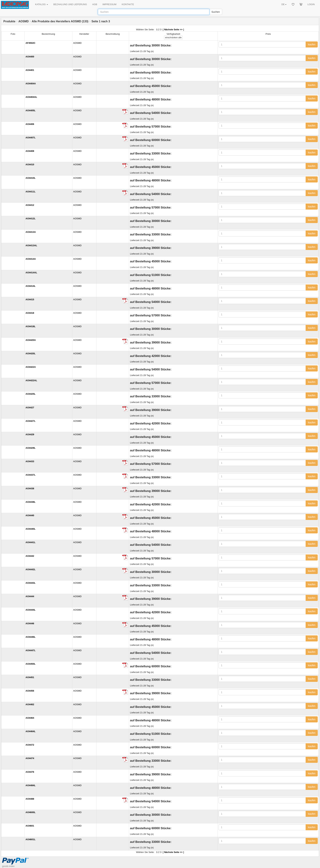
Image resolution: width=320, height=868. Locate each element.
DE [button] (284, 4)
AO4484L (30, 785)
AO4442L (30, 569)
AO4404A (31, 84)
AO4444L (30, 610)
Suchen (216, 12)
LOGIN (311, 4)
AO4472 (30, 745)
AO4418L (30, 326)
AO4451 (30, 677)
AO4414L (30, 286)
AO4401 (30, 70)
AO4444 (30, 596)
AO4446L (30, 637)
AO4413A (31, 232)
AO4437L (30, 475)
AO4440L (30, 529)
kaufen (312, 44)
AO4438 (30, 488)
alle (173, 38)
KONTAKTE (128, 4)
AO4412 (30, 205)
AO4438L (30, 502)
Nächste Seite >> (173, 29)
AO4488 (30, 799)
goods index (8, 866)
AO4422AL (31, 380)
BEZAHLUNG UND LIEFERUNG (70, 4)
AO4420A (31, 340)
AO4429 (30, 434)
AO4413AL (31, 245)
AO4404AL (31, 97)
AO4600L (30, 812)
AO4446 (30, 623)
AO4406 (30, 124)
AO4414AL (31, 273)
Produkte (9, 21)
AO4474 (30, 758)
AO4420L (30, 353)
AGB (95, 4)
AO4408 (30, 151)
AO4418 (30, 313)
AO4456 (30, 691)
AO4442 (30, 556)
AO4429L (30, 448)
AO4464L (30, 731)
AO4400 (30, 57)
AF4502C (30, 43)
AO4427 (30, 408)
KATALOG (42, 4)
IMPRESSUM (109, 4)
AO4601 (30, 826)
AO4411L (30, 192)
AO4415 (30, 299)
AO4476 (30, 772)
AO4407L (30, 138)
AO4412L (30, 219)
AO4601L (30, 839)
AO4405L (30, 110)
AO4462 (30, 704)
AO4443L (30, 583)
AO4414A (31, 259)
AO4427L (30, 421)
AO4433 (30, 461)
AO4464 (30, 718)
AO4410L (30, 178)
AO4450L (30, 664)
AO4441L (30, 542)
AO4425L (30, 394)
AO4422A (31, 367)
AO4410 (30, 164)
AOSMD (24, 21)
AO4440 (30, 515)
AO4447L (30, 650)
